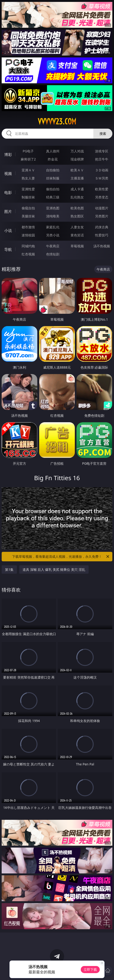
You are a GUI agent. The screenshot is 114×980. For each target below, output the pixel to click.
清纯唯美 (53, 216)
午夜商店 (53, 246)
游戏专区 (102, 151)
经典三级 (53, 197)
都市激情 (28, 227)
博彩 (8, 155)
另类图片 (102, 216)
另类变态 (102, 197)
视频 (8, 173)
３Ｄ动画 (102, 170)
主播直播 (77, 178)
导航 (8, 249)
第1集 (9, 570)
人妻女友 (77, 227)
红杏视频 (28, 254)
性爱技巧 (102, 235)
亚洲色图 (53, 208)
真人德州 (53, 151)
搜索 (103, 134)
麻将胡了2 (28, 159)
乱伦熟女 (77, 197)
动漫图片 (102, 208)
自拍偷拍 (53, 170)
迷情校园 (28, 235)
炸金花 (53, 159)
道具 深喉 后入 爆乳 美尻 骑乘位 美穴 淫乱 (54, 570)
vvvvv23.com (57, 122)
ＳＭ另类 (102, 178)
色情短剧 (53, 254)
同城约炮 (28, 246)
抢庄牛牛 (102, 159)
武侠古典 (102, 227)
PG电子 (28, 151)
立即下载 (90, 969)
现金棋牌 (77, 159)
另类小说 (53, 235)
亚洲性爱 (28, 189)
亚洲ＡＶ (28, 170)
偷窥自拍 (28, 208)
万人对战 (77, 151)
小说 (8, 230)
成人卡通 (77, 189)
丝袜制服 (53, 178)
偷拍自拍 (53, 189)
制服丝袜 (28, 197)
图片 (8, 211)
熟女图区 (77, 216)
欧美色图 (77, 208)
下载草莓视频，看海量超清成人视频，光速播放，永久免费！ (61, 557)
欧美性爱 (102, 189)
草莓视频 (77, 246)
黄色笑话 (77, 235)
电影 (8, 192)
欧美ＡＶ (77, 170)
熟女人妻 (28, 178)
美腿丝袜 (28, 216)
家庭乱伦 (53, 227)
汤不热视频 (102, 246)
